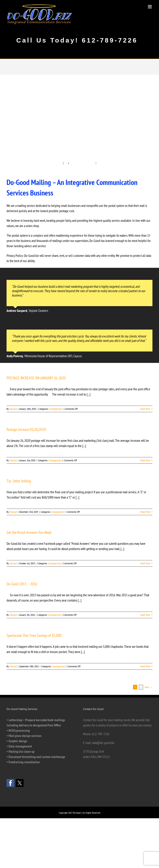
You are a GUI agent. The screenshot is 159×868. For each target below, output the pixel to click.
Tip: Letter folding (19, 481)
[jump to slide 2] (73, 163)
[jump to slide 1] (69, 163)
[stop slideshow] (95, 163)
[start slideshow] (64, 163)
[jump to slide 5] (86, 163)
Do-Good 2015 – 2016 (22, 584)
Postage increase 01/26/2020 (26, 429)
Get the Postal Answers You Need (29, 532)
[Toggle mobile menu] (150, 7)
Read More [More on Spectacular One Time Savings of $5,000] (145, 666)
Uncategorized (55, 409)
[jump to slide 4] (82, 163)
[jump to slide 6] (90, 163)
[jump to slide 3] (77, 163)
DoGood (13, 409)
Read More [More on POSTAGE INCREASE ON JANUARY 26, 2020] (145, 409)
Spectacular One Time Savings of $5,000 (34, 635)
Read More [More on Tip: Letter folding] (145, 512)
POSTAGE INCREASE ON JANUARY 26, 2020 (36, 378)
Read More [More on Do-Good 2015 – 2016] (145, 615)
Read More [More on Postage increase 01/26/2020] (145, 460)
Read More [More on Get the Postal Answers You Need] (145, 563)
